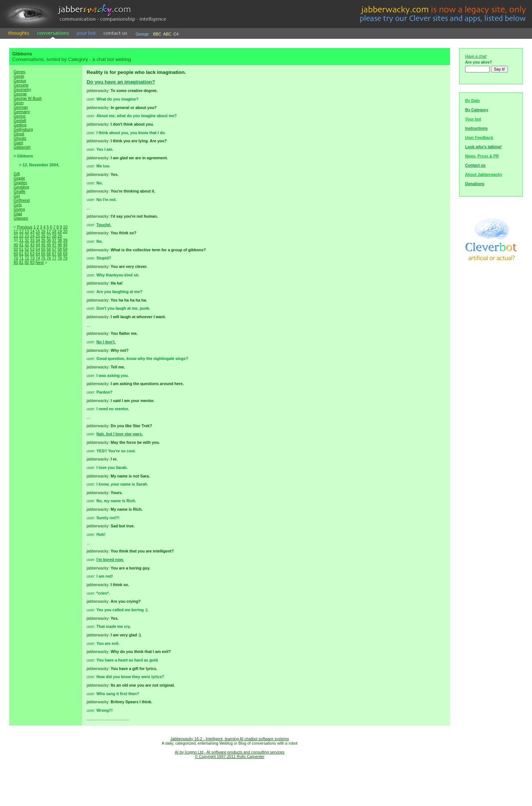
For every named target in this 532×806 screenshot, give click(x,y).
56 (49, 249)
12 (21, 231)
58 (60, 249)
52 (27, 249)
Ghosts (20, 138)
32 (27, 240)
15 (38, 231)
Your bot (473, 119)
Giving (19, 209)
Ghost (19, 134)
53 (32, 249)
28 (54, 236)
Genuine (21, 85)
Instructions (476, 128)
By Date (473, 101)
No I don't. (106, 342)
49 (65, 245)
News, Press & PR (482, 156)
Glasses (21, 218)
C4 (176, 34)
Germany (22, 112)
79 (65, 258)
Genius (20, 81)
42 (27, 245)
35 (43, 240)
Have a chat (476, 56)
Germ (19, 103)
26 (43, 236)
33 (32, 240)
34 (38, 240)
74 (38, 258)
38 (60, 240)
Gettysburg (23, 129)
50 (16, 249)
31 (21, 240)
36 (49, 240)
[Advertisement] (46, 395)
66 (49, 254)
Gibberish (22, 147)
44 (38, 245)
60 (16, 254)
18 (54, 231)
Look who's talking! (483, 147)
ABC (167, 34)
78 (60, 258)
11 (16, 231)
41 (21, 245)
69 (65, 254)
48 (60, 245)
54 (38, 249)
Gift (17, 174)
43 (32, 245)
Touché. (104, 225)
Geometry (22, 89)
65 (43, 254)
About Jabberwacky (484, 174)
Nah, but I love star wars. (120, 434)
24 (32, 236)
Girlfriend (22, 200)
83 (32, 262)
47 (54, 245)
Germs (20, 116)
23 (27, 236)
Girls (18, 205)
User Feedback (479, 137)
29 (60, 236)
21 (16, 236)
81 (21, 262)
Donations (475, 184)
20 (65, 231)
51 (21, 249)
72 (27, 258)
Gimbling (21, 187)
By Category (477, 110)
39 (65, 240)
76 (49, 258)
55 (43, 249)
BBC (157, 34)
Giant (18, 143)
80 (16, 262)
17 (49, 231)
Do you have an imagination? (121, 82)
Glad (18, 214)
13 (27, 231)
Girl (17, 196)
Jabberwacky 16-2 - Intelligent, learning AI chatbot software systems (230, 739)
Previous (25, 227)
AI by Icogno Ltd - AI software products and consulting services (230, 752)
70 (16, 258)
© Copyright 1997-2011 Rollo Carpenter (230, 756)
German (21, 107)
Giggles (20, 183)
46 (49, 245)
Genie (19, 76)
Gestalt (20, 120)
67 (54, 254)
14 (32, 231)
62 (27, 254)
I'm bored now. (110, 560)
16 (43, 231)
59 (65, 249)
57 (54, 249)
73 (32, 258)
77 (54, 258)
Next (40, 262)
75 (43, 258)
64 (38, 254)
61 (21, 254)
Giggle (19, 178)
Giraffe (20, 191)
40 (16, 245)
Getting (20, 125)
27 (49, 236)
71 (21, 258)
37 (54, 240)
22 (21, 236)
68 (60, 254)
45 (43, 245)
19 (60, 231)
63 (32, 254)
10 (65, 227)
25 (38, 236)
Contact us (475, 165)
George (142, 34)
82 (27, 262)
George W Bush (28, 98)
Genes (19, 72)
